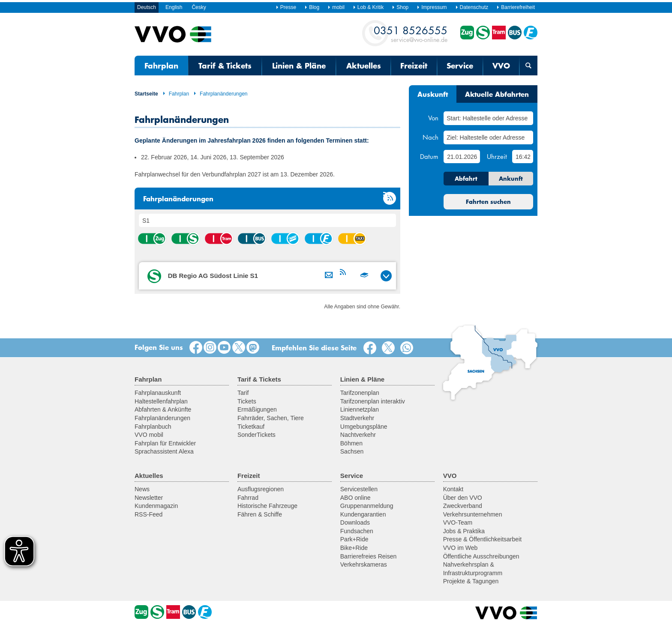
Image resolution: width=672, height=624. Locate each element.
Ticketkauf (251, 427)
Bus (252, 239)
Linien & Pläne (299, 66)
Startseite (146, 94)
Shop (400, 7)
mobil (336, 7)
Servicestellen (359, 489)
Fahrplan (161, 66)
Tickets (247, 401)
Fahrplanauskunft (158, 393)
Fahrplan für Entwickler (165, 443)
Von (433, 118)
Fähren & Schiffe (260, 514)
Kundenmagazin (156, 506)
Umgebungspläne (364, 427)
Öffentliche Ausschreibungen (481, 556)
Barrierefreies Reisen (369, 556)
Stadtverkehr (357, 418)
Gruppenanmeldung (367, 506)
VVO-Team (458, 522)
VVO (501, 66)
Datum (429, 156)
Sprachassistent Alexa (164, 451)
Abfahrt (466, 179)
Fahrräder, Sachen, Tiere (271, 418)
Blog (312, 7)
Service (460, 66)
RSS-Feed (148, 514)
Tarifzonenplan (360, 393)
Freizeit (414, 66)
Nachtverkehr (358, 435)
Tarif (243, 393)
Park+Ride (354, 539)
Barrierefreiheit (516, 7)
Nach (430, 137)
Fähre (318, 239)
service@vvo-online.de (411, 34)
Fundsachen (357, 531)
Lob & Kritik (368, 7)
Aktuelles (364, 66)
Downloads (355, 522)
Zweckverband (463, 506)
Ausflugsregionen (261, 489)
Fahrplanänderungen (220, 94)
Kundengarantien (363, 514)
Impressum (432, 7)
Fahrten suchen (488, 202)
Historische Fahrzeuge (267, 506)
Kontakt (453, 489)
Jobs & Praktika (464, 531)
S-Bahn (185, 239)
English (174, 7)
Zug (152, 239)
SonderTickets (256, 435)
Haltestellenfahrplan (161, 401)
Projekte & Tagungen (471, 581)
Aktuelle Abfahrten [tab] (497, 94)
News (142, 489)
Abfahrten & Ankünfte (163, 409)
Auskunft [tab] (433, 94)
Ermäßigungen (257, 409)
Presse (286, 7)
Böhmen (351, 443)
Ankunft (511, 179)
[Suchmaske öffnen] (528, 66)
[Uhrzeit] (523, 157)
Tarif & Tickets (225, 66)
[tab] (267, 276)
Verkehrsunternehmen (473, 514)
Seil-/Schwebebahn (285, 239)
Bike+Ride (354, 548)
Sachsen (352, 451)
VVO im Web (460, 548)
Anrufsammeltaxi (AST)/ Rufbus (352, 239)
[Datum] (462, 157)
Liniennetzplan (360, 409)
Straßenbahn (219, 239)
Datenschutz (472, 7)
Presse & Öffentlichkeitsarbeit (482, 539)
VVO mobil (149, 435)
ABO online (355, 498)
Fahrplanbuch (153, 427)
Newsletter (149, 498)
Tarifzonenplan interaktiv (373, 401)
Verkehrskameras (364, 564)
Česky (199, 7)
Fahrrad (248, 498)
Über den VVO (463, 498)
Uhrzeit (497, 156)
